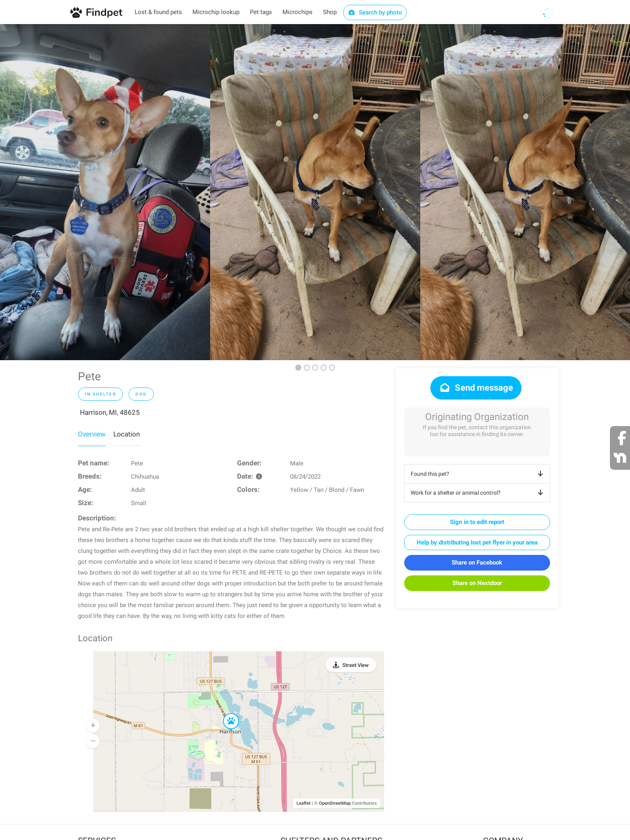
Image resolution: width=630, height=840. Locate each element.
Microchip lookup (216, 12)
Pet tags (261, 12)
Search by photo (375, 12)
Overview (92, 434)
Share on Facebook (477, 563)
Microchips (298, 12)
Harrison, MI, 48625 (110, 412)
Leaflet (304, 803)
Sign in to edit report (477, 522)
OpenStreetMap (335, 803)
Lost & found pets (158, 12)
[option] (105, 192)
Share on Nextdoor (477, 583)
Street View (356, 665)
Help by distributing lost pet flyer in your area (477, 542)
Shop (330, 12)
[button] (225, 714)
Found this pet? (478, 474)
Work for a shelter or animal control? (478, 493)
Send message (476, 388)
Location (127, 434)
